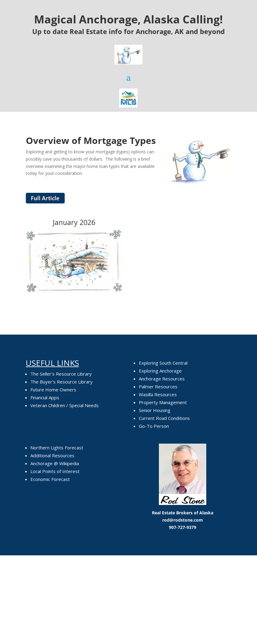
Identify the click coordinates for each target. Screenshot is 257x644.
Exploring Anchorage (160, 371)
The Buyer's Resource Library (62, 382)
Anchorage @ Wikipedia (55, 463)
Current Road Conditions (164, 418)
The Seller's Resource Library (61, 374)
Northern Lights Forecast (57, 448)
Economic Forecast (50, 479)
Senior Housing (155, 410)
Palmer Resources (158, 387)
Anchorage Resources (162, 379)
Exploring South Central (163, 363)
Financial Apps (45, 397)
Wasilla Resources (158, 394)
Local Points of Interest (55, 471)
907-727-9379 (183, 527)
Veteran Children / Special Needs (65, 405)
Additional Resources (52, 455)
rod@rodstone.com (183, 520)
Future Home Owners (53, 390)
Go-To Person (154, 426)
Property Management (163, 402)
